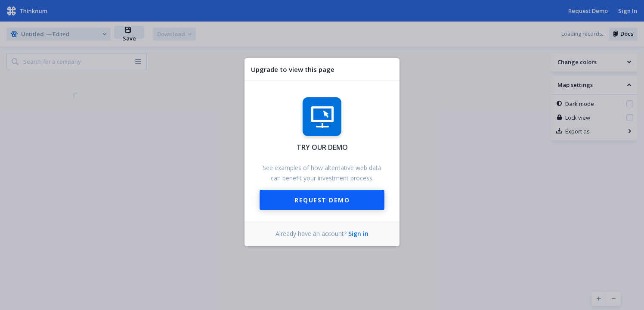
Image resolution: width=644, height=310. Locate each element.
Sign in (358, 234)
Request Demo (322, 200)
